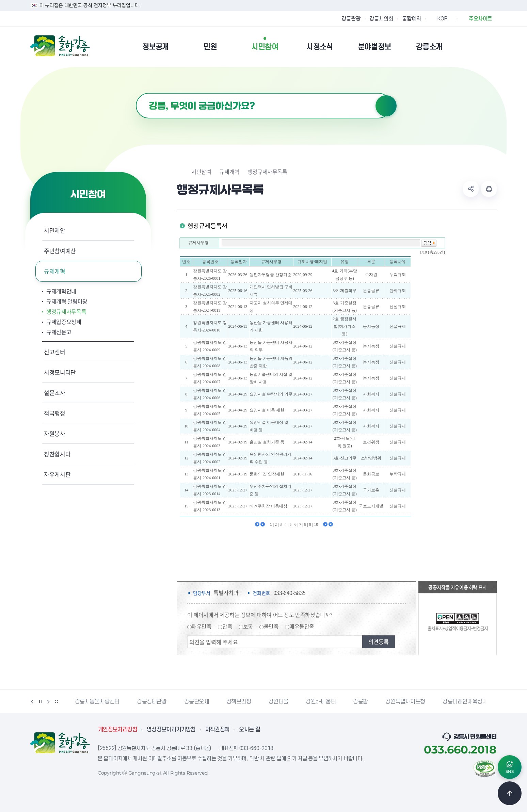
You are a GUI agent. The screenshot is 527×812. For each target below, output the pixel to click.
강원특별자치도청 (405, 702)
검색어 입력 (136, 93)
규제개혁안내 (61, 291)
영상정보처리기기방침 (171, 730)
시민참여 (201, 172)
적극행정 (55, 413)
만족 (227, 626)
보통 (248, 626)
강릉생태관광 (152, 702)
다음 (48, 701)
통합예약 (412, 19)
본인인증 (475, 47)
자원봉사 (55, 433)
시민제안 (55, 230)
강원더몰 (278, 702)
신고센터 (55, 352)
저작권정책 (218, 730)
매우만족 (202, 626)
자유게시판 (57, 474)
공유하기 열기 (471, 189)
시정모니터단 (60, 372)
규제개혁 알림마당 (67, 301)
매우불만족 (302, 626)
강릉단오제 (197, 702)
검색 (386, 106)
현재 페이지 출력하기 (489, 189)
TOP (510, 793)
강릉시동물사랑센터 (97, 702)
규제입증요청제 (64, 322)
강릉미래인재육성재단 (467, 702)
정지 (40, 701)
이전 (32, 701)
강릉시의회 (381, 19)
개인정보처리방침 (118, 730)
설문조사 (55, 393)
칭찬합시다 (57, 454)
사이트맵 (492, 47)
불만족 (271, 626)
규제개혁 (55, 271)
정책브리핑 (239, 702)
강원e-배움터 (321, 702)
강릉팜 (361, 702)
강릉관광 (351, 19)
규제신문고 (59, 332)
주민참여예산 (60, 251)
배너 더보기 (57, 701)
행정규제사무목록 (66, 311)
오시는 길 (250, 730)
